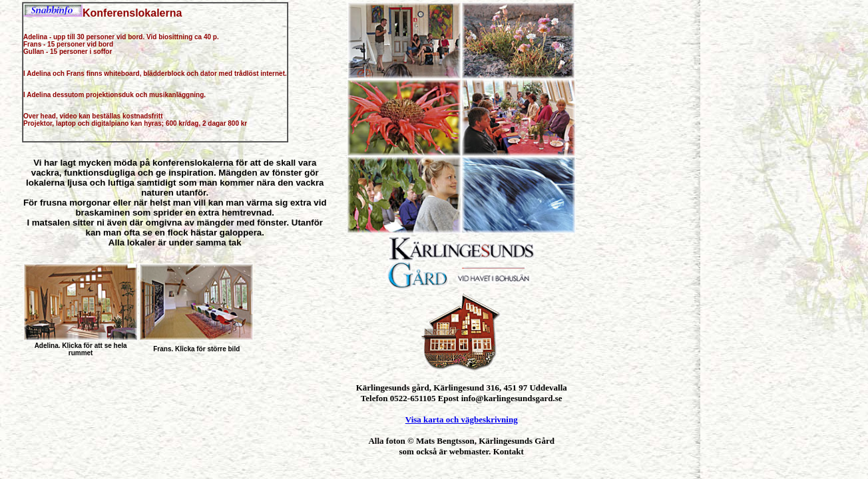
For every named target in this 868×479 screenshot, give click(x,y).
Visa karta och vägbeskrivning (462, 419)
